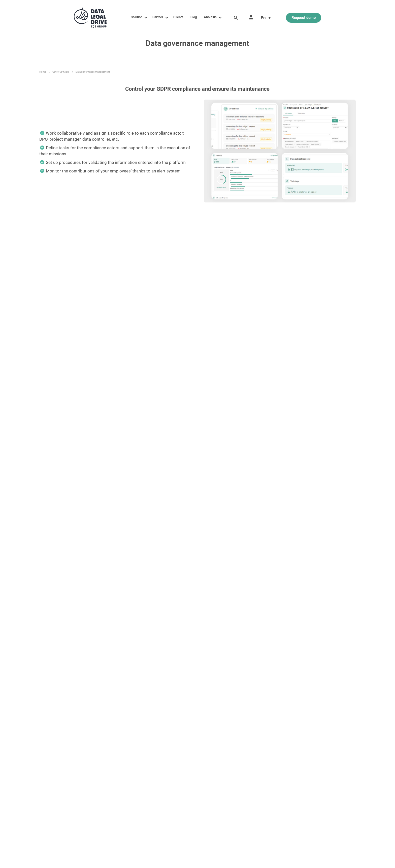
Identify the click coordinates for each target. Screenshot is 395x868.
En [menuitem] (263, 18)
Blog (194, 17)
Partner (159, 17)
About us (211, 17)
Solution (138, 17)
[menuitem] (266, 18)
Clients (178, 17)
